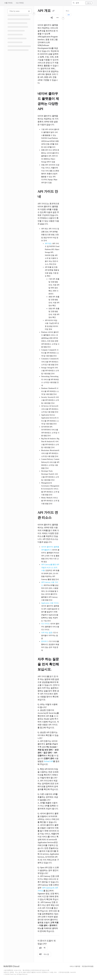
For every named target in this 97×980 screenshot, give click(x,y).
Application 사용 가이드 (50, 603)
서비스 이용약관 (75, 966)
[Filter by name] (20, 11)
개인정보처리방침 (88, 966)
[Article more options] (57, 18)
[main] (48, 484)
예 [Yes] (42, 948)
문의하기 (45, 641)
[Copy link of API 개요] (53, 11)
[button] (82, 3)
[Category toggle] (34, 13)
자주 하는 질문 (47, 633)
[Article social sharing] (52, 18)
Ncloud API (48, 761)
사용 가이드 (8, 3)
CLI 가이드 (20, 3)
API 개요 (48, 244)
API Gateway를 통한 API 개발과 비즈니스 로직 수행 (50, 568)
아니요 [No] (44, 954)
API (69, 15)
